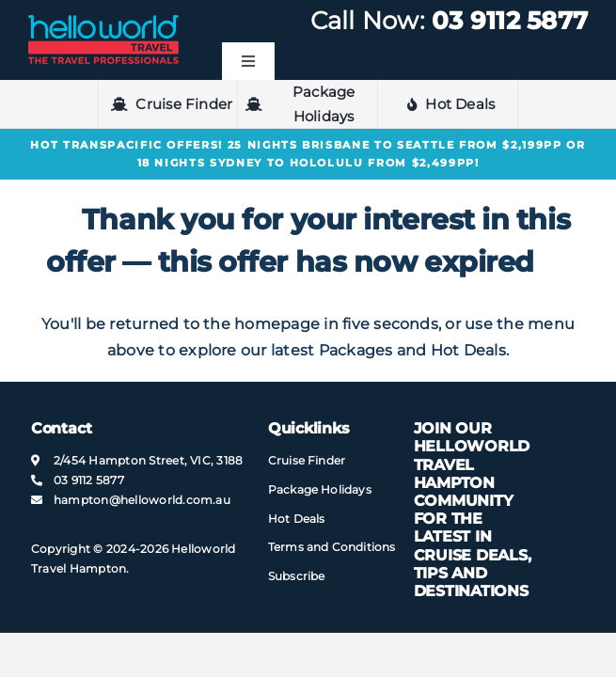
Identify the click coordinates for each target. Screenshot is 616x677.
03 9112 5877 (510, 21)
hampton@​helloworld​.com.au (142, 500)
